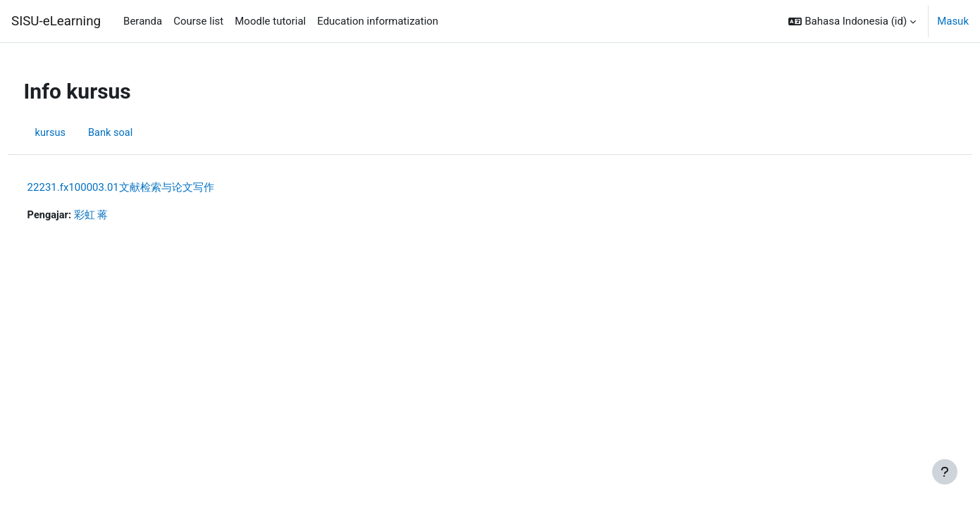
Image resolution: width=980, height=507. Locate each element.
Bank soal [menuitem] (138, 132)
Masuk (953, 21)
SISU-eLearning (56, 21)
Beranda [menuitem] (143, 21)
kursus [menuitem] (77, 132)
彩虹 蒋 (119, 215)
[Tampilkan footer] (945, 472)
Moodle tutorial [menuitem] (270, 21)
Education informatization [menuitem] (378, 21)
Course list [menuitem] (198, 21)
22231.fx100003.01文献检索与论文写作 (147, 187)
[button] (852, 21)
